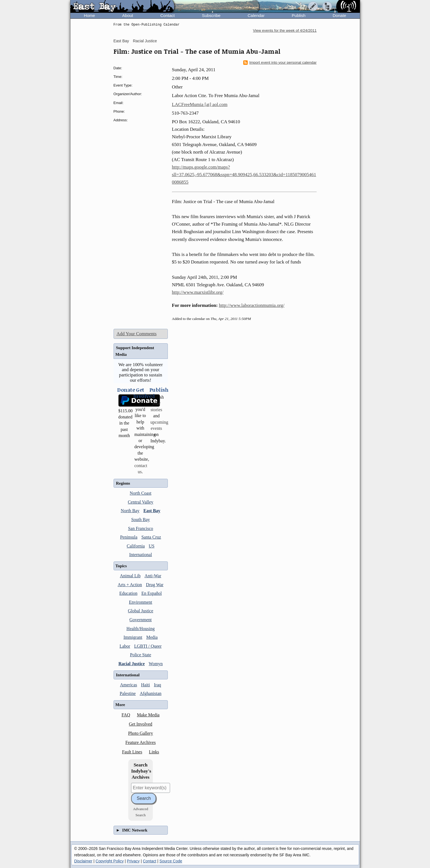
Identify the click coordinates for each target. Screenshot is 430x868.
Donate (339, 15)
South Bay (140, 520)
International (141, 555)
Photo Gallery (140, 733)
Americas (128, 685)
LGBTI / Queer (148, 646)
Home (89, 15)
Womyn (156, 664)
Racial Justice (145, 41)
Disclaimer (83, 861)
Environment (141, 602)
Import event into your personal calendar (280, 63)
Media (152, 637)
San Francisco (141, 528)
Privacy (133, 861)
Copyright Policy (110, 861)
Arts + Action (130, 585)
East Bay (121, 41)
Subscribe (211, 15)
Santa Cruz (151, 537)
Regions (123, 483)
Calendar (256, 15)
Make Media (148, 715)
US (151, 546)
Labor (125, 646)
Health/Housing (140, 629)
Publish (298, 15)
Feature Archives (141, 742)
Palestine (128, 693)
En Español (152, 593)
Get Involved (141, 724)
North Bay (130, 511)
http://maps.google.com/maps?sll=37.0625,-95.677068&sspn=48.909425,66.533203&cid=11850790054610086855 (244, 175)
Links (154, 752)
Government (141, 620)
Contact (168, 15)
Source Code (171, 861)
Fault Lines (132, 752)
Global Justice (140, 611)
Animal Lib (130, 576)
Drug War (155, 585)
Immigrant (133, 637)
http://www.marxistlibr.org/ (198, 292)
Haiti (146, 685)
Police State (141, 655)
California (136, 546)
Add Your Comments (137, 334)
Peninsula (129, 537)
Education (128, 593)
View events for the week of (285, 30)
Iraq (158, 685)
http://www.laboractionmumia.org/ (252, 305)
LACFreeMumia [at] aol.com (200, 104)
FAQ (126, 715)
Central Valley (141, 502)
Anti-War (153, 576)
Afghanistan (151, 693)
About (128, 15)
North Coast (141, 493)
